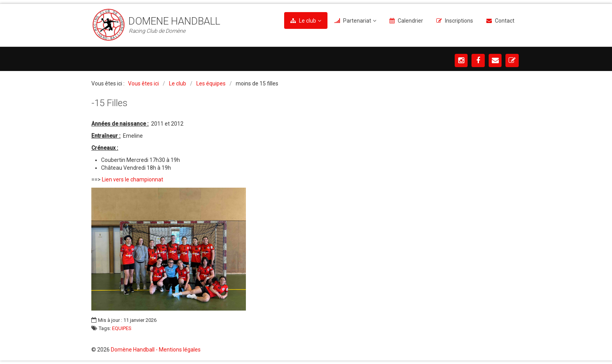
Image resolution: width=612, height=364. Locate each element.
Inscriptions (459, 21)
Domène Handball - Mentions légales (156, 350)
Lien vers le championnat (133, 179)
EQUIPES (122, 328)
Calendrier (410, 21)
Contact (505, 21)
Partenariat (357, 21)
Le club (308, 21)
